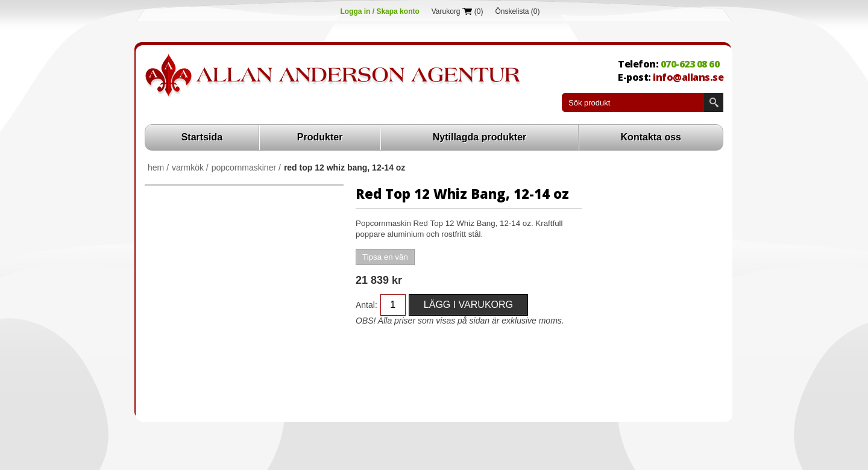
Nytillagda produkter (480, 137)
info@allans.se (688, 77)
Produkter (320, 137)
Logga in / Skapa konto (379, 11)
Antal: (366, 305)
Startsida (202, 137)
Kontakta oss (651, 137)
